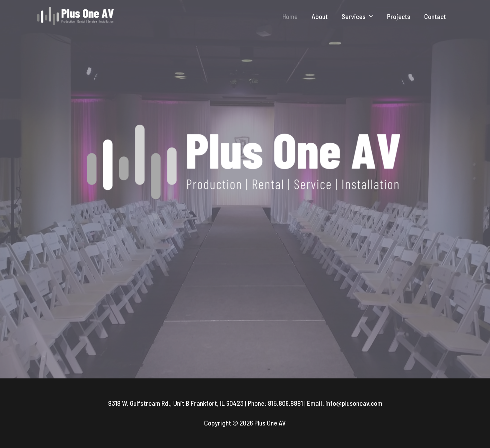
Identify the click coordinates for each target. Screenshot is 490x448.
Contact (435, 16)
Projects (399, 16)
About (320, 16)
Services (354, 16)
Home (290, 16)
